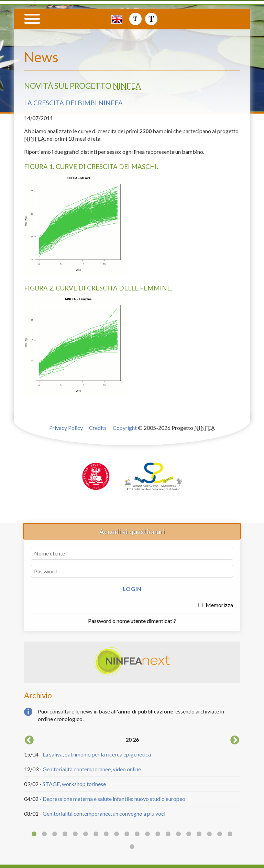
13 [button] (158, 834)
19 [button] (220, 834)
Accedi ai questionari (132, 531)
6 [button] (86, 834)
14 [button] (168, 834)
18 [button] (209, 834)
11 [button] (137, 834)
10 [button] (127, 834)
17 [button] (199, 834)
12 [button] (147, 834)
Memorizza (216, 605)
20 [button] (230, 834)
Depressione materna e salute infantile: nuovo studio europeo (114, 799)
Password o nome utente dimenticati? (132, 621)
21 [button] (132, 847)
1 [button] (34, 834)
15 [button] (178, 834)
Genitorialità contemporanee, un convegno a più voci (104, 813)
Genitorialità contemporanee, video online (92, 769)
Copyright (125, 428)
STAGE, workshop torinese (74, 784)
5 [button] (75, 834)
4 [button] (65, 834)
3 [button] (55, 834)
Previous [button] (29, 740)
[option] (132, 777)
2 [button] (44, 834)
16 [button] (189, 834)
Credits (98, 428)
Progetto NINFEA (211, 33)
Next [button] (235, 740)
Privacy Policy (66, 428)
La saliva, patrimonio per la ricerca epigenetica (97, 754)
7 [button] (96, 834)
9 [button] (117, 834)
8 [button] (106, 834)
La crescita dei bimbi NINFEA (73, 103)
